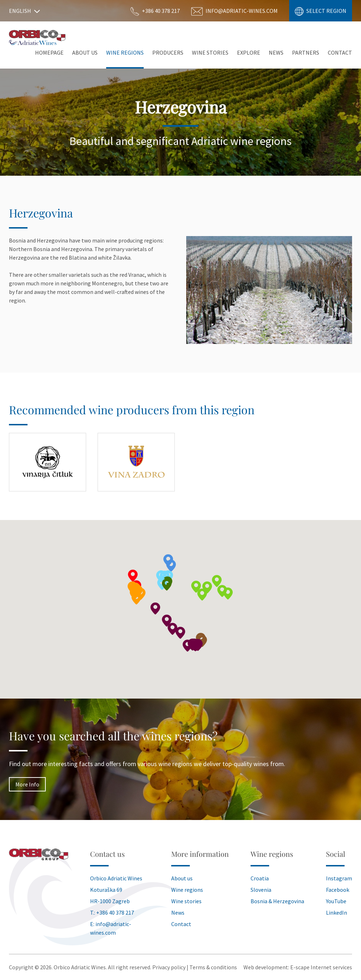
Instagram (339, 878)
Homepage (49, 52)
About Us (85, 52)
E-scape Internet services (321, 967)
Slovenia (261, 890)
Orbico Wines (37, 37)
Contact (340, 52)
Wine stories (210, 52)
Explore (249, 52)
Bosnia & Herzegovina (277, 901)
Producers (168, 52)
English (24, 11)
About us (182, 878)
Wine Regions (125, 52)
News (276, 52)
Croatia (260, 878)
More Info (27, 784)
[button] (207, 587)
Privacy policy (169, 967)
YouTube (336, 901)
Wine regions (187, 890)
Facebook (338, 890)
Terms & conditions (213, 967)
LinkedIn (337, 912)
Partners (306, 52)
